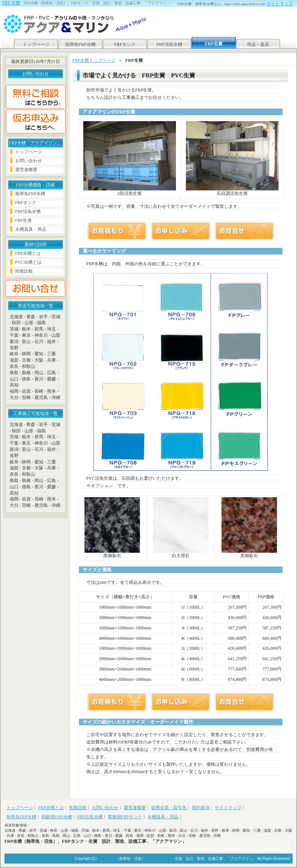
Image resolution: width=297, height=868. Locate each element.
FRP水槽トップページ (94, 60)
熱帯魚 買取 (187, 849)
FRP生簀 (24, 220)
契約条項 (201, 808)
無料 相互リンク (278, 849)
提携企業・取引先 (169, 808)
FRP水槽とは (28, 253)
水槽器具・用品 (31, 229)
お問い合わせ (29, 161)
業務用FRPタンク (125, 817)
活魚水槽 (218, 849)
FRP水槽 (107, 858)
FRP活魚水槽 (169, 44)
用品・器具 (258, 44)
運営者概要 (26, 170)
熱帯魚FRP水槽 (80, 44)
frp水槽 (203, 849)
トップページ (36, 44)
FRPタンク (125, 44)
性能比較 (24, 271)
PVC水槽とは (28, 262)
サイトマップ (280, 4)
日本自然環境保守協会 (244, 849)
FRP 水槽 (11, 3)
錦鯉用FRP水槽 (56, 817)
